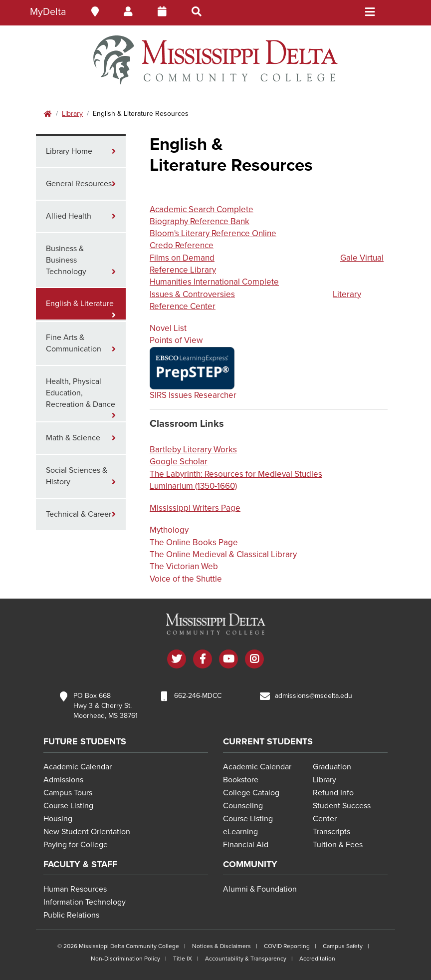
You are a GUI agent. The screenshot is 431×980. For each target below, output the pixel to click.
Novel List (168, 328)
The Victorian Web (184, 566)
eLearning (240, 832)
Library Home (69, 151)
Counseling (243, 806)
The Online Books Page (194, 542)
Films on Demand (182, 258)
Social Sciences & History (77, 476)
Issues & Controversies (192, 294)
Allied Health (69, 216)
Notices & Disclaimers (221, 946)
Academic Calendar (78, 767)
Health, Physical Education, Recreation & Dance (81, 393)
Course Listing (68, 806)
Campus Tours (68, 793)
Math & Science (73, 438)
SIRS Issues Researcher (193, 395)
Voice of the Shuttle (186, 579)
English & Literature (80, 304)
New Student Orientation (87, 832)
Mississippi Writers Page (195, 508)
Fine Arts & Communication (74, 343)
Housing (58, 819)
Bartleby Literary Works (193, 450)
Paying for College (76, 845)
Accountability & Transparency (246, 959)
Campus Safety (343, 946)
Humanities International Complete (214, 282)
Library (72, 114)
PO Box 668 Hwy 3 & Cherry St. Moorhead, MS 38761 (106, 706)
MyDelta (48, 12)
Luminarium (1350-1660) (193, 486)
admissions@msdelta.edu (314, 696)
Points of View (176, 340)
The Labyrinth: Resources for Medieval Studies (236, 474)
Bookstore (241, 780)
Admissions (63, 780)
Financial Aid (246, 845)
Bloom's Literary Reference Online (213, 233)
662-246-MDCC (198, 696)
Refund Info (333, 793)
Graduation (332, 767)
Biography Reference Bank (200, 221)
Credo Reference (182, 245)
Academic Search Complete (202, 209)
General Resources (79, 184)
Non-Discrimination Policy (125, 959)
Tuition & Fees (338, 845)
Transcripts (331, 832)
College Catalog (251, 793)
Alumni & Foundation (260, 889)
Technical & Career (79, 514)
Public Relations (71, 915)
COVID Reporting (287, 946)
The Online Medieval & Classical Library (223, 554)
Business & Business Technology (66, 260)
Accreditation (317, 959)
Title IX (183, 959)
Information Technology (85, 902)
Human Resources (75, 889)
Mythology (169, 530)
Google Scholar (179, 462)
